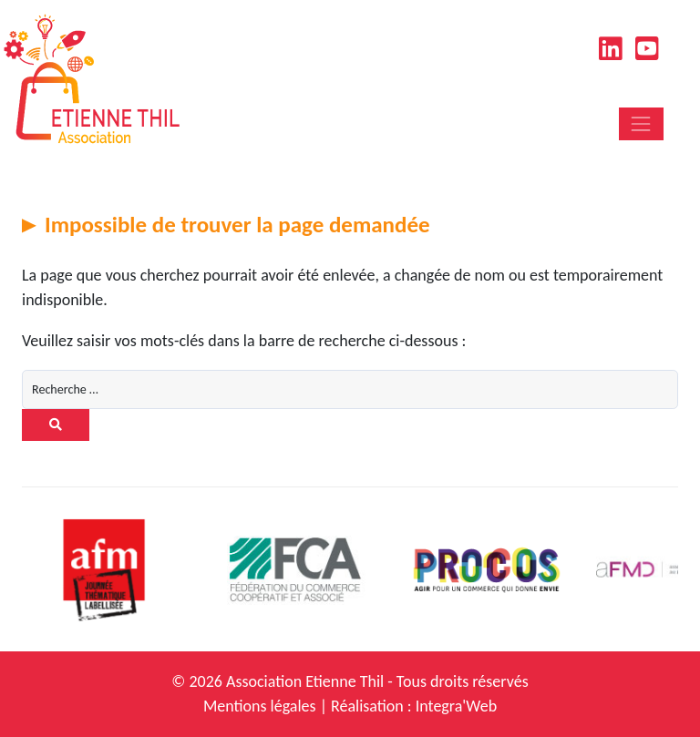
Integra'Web (456, 706)
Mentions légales (260, 706)
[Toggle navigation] (641, 123)
